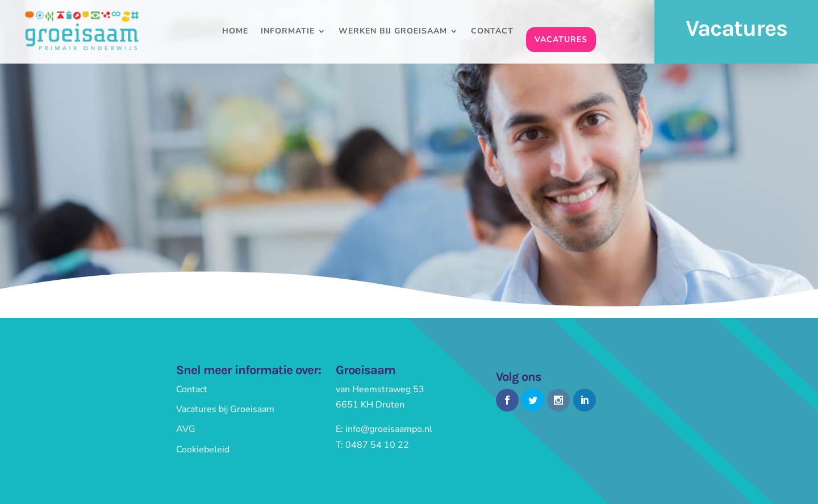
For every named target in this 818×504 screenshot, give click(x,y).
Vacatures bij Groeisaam (225, 409)
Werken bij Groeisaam (393, 32)
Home (235, 32)
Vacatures (561, 39)
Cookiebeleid (203, 450)
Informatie (288, 32)
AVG (186, 429)
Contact (492, 32)
